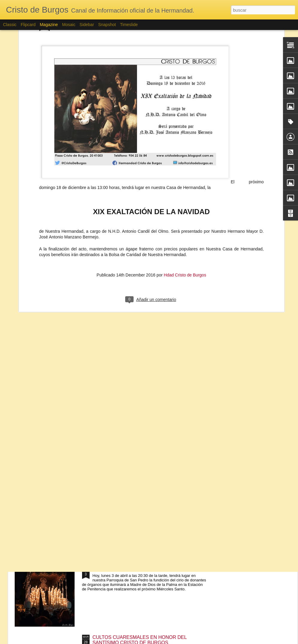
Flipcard (28, 25)
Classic (10, 25)
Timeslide (129, 25)
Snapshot (107, 25)
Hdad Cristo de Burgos (185, 217)
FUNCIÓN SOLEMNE (116, 501)
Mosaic (69, 25)
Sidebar (87, 25)
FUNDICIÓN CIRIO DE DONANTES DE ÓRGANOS (148, 569)
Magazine (49, 25)
